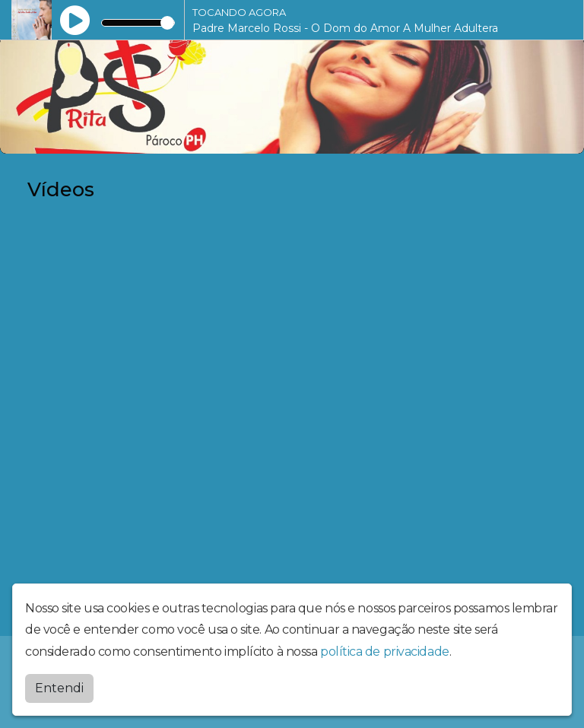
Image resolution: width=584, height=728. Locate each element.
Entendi (59, 688)
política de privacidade (385, 652)
